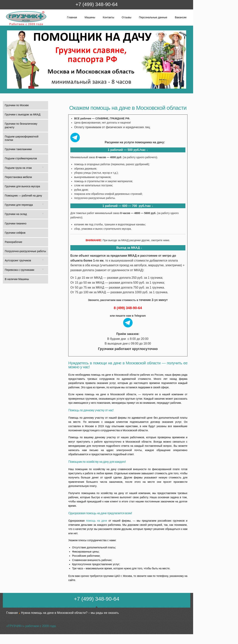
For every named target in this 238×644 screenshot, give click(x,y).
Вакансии (181, 17)
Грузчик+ (8, 25)
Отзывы (126, 17)
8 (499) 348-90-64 (128, 308)
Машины (90, 17)
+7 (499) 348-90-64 (96, 4)
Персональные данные (153, 17)
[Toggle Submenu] (43, 168)
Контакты (108, 17)
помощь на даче (97, 521)
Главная (72, 17)
